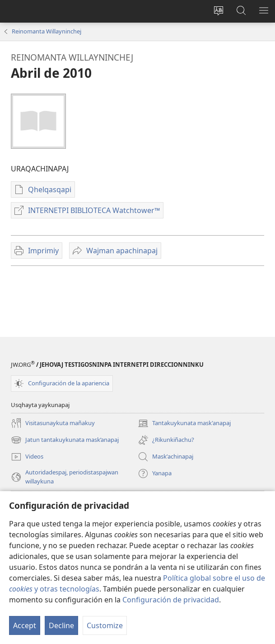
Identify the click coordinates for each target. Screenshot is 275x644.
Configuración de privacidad (171, 600)
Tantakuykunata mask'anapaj (184, 423)
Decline (61, 625)
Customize (105, 625)
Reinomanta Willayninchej (47, 31)
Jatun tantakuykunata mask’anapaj (65, 440)
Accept (25, 625)
